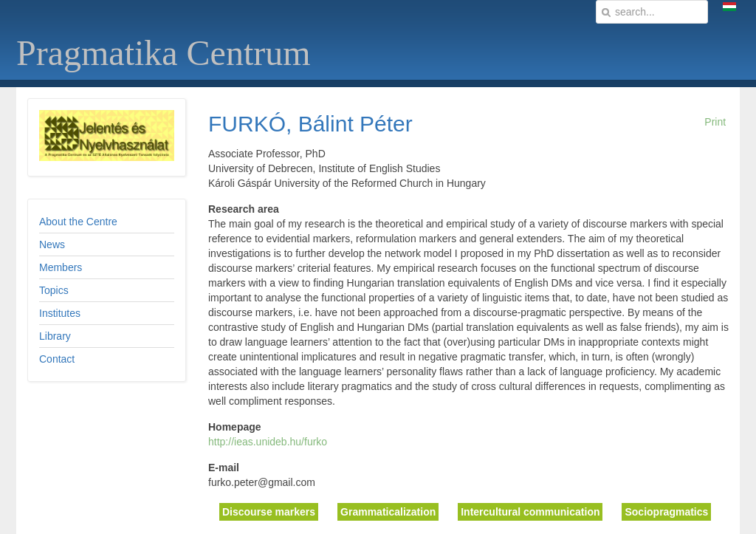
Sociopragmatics (666, 512)
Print (715, 122)
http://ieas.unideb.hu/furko (268, 442)
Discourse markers (269, 512)
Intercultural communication (530, 512)
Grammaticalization (388, 512)
